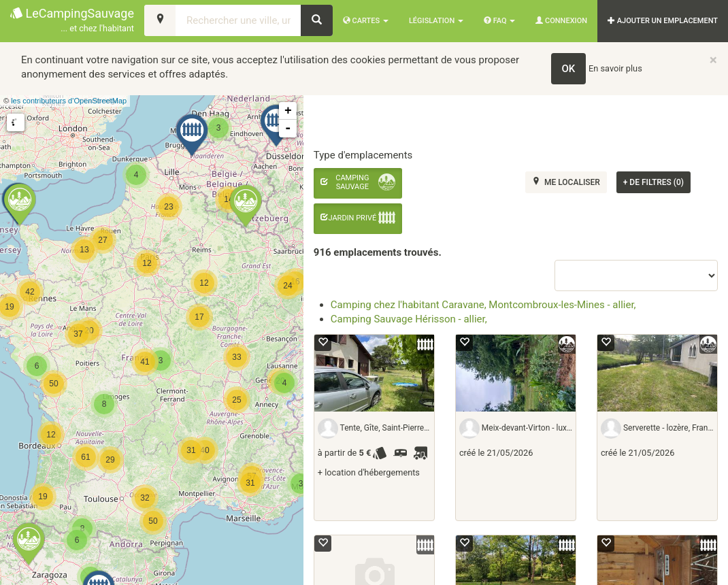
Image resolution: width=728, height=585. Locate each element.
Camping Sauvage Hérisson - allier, (409, 319)
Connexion (561, 21)
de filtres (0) (653, 182)
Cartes (366, 21)
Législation (436, 21)
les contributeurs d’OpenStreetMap (69, 101)
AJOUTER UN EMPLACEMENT (663, 21)
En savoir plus (615, 68)
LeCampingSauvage (72, 21)
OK (569, 69)
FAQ (499, 21)
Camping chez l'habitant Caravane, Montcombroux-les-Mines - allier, (483, 305)
